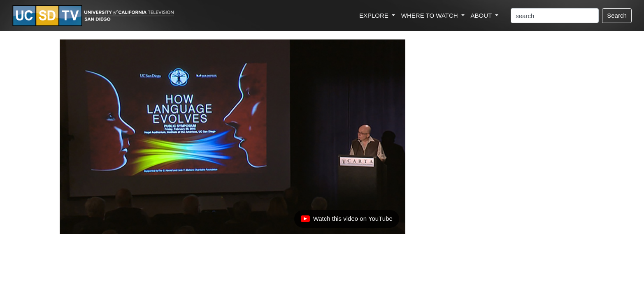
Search (617, 15)
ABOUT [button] (482, 15)
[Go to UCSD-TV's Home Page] (95, 16)
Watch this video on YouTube (346, 221)
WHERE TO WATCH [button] (430, 15)
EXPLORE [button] (375, 15)
